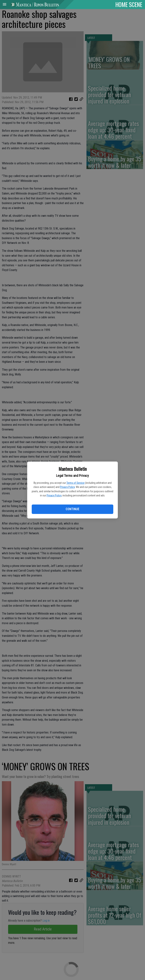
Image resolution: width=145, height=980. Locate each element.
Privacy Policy (67, 487)
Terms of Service (76, 483)
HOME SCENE (129, 4)
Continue (72, 509)
